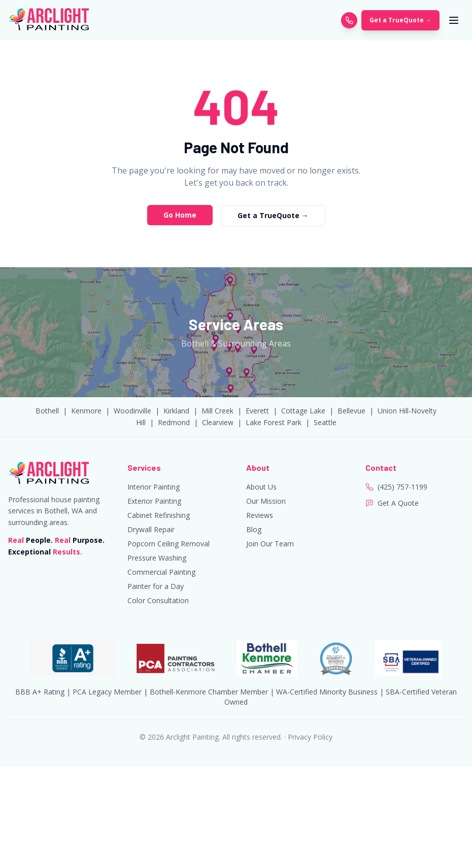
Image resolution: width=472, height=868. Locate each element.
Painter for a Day (156, 586)
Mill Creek (217, 411)
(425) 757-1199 (402, 487)
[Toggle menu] (454, 20)
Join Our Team (270, 544)
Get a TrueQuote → (400, 20)
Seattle (325, 422)
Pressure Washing (157, 558)
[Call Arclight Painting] (349, 20)
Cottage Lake (303, 411)
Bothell (47, 411)
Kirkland (176, 411)
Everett (257, 411)
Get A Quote (398, 503)
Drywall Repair (151, 529)
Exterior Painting (154, 501)
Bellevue (351, 411)
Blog (254, 529)
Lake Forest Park (274, 422)
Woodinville (132, 411)
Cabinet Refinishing (159, 515)
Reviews (260, 515)
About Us (261, 487)
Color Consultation (158, 600)
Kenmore (86, 411)
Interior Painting (154, 487)
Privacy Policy (310, 737)
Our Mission (266, 501)
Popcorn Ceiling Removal (168, 544)
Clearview (218, 422)
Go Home (180, 215)
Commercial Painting (161, 572)
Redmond (174, 422)
